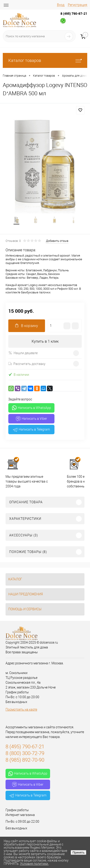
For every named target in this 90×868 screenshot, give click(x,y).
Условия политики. (34, 864)
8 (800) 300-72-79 (25, 753)
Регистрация (78, 5)
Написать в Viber (31, 419)
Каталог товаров (45, 60)
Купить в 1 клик (45, 341)
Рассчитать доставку (27, 364)
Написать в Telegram (31, 430)
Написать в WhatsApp (31, 408)
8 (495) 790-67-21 (74, 13)
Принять (78, 852)
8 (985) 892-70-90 (25, 760)
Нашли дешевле (23, 353)
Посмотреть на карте (21, 709)
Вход (61, 5)
